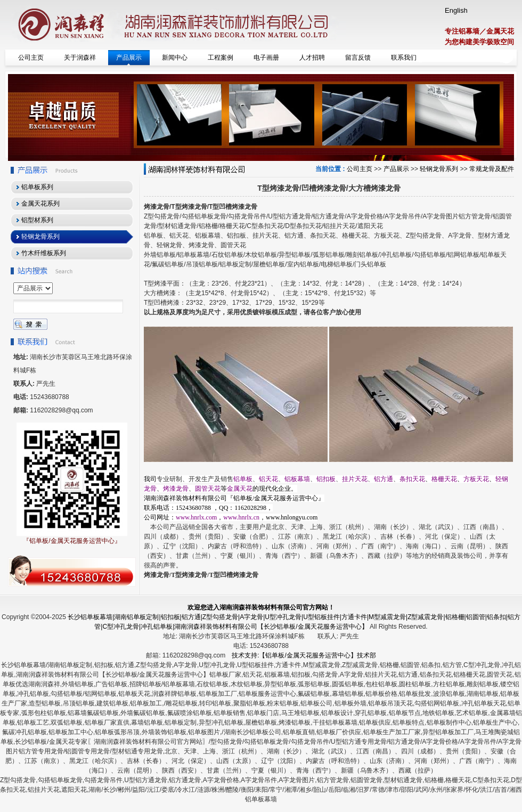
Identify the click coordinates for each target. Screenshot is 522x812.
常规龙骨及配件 (492, 169)
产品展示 (396, 169)
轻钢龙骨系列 (439, 169)
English (456, 10)
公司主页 (360, 169)
